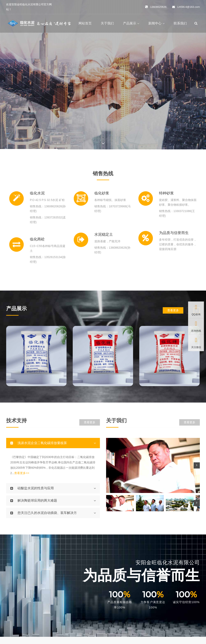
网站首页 (85, 23)
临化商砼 (37, 239)
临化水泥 (37, 193)
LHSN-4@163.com (189, 7)
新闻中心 (155, 23)
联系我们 (180, 23)
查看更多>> (22, 473)
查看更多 (173, 310)
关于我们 (107, 23)
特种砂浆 (166, 193)
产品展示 (130, 23)
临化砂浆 (102, 193)
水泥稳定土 (104, 234)
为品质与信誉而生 (174, 233)
